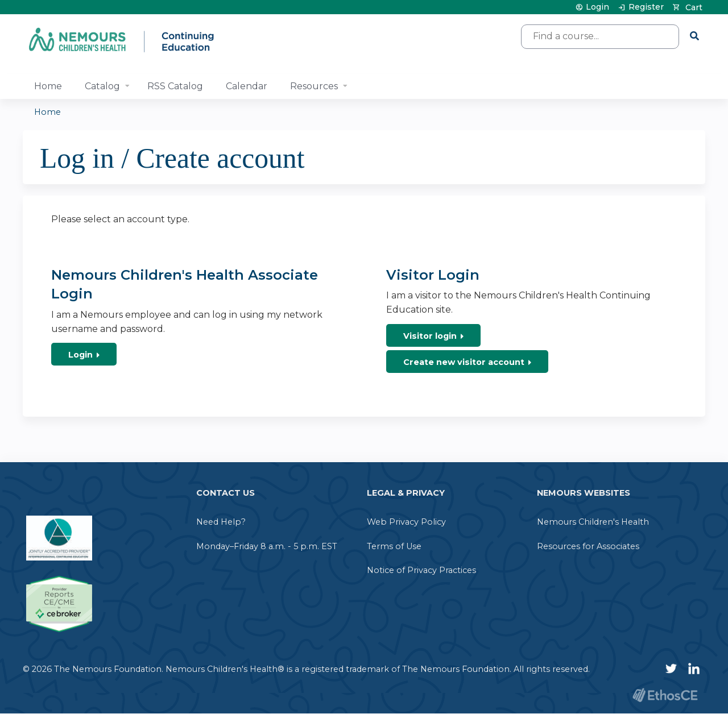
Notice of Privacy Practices (421, 570)
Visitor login (430, 336)
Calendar (247, 86)
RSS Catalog (175, 86)
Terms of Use (394, 546)
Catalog (102, 86)
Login (597, 7)
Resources (314, 86)
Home (48, 86)
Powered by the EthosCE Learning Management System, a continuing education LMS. (665, 695)
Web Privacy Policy (406, 522)
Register (646, 7)
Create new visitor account (464, 362)
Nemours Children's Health (593, 522)
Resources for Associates (588, 546)
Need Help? (221, 522)
